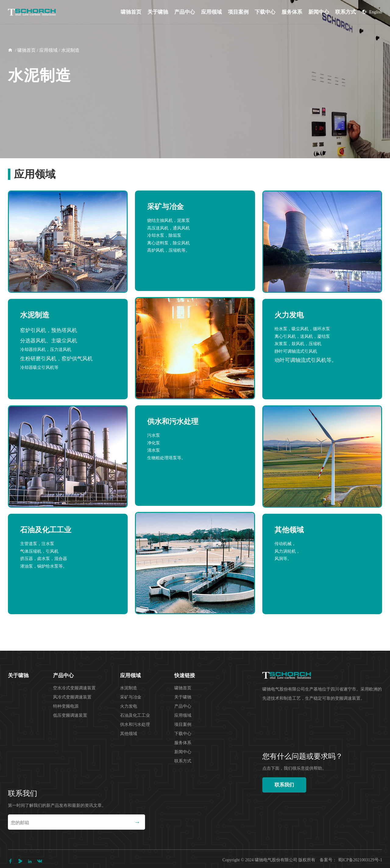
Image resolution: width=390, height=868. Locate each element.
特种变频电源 (66, 706)
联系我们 (284, 785)
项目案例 (238, 12)
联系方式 (346, 12)
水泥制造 (129, 688)
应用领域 (211, 12)
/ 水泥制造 (69, 50)
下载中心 (265, 12)
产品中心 (185, 12)
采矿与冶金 (131, 697)
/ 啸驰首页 (25, 50)
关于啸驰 (158, 12)
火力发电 (129, 706)
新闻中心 (319, 12)
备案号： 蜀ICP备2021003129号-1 (351, 860)
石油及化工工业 (135, 715)
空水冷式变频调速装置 (74, 688)
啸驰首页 (131, 12)
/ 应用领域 (47, 50)
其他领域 (129, 734)
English (372, 12)
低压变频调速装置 (70, 715)
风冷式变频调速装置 (72, 697)
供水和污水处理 (135, 724)
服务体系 (292, 12)
